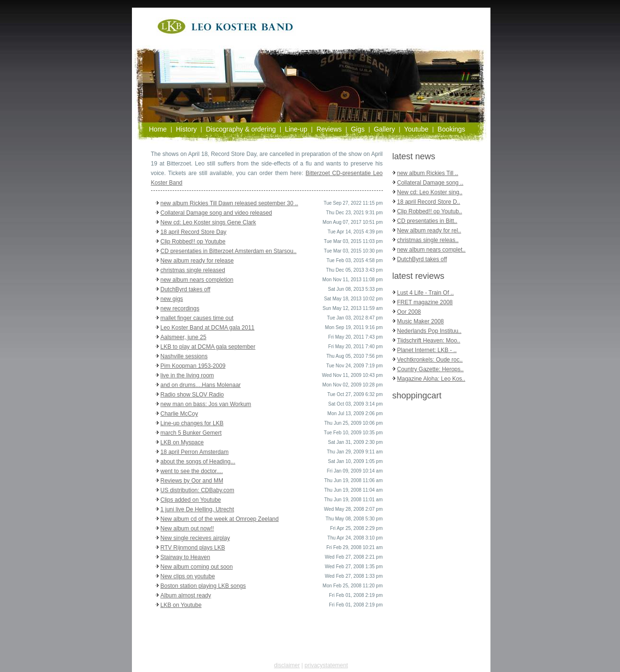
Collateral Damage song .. (430, 183)
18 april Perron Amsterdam (195, 452)
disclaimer (287, 665)
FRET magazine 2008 (425, 302)
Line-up (296, 129)
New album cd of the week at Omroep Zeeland (220, 519)
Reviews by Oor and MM (192, 481)
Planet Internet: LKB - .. (427, 350)
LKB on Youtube (181, 605)
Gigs (358, 129)
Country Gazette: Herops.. (430, 369)
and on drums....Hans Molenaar (201, 385)
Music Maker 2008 (421, 321)
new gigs (172, 299)
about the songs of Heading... (198, 462)
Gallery (384, 129)
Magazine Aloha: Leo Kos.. (431, 379)
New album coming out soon (197, 567)
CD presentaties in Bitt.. (427, 221)
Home (158, 129)
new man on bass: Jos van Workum (206, 404)
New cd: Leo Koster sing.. (430, 192)
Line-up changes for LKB (192, 423)
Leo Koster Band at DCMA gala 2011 (208, 328)
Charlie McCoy (179, 414)
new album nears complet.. (431, 250)
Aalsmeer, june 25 (184, 337)
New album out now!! (187, 529)
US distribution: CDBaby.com (198, 490)
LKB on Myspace (182, 442)
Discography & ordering (241, 129)
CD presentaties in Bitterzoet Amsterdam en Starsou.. (229, 251)
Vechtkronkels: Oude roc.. (430, 360)
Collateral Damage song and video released (216, 213)
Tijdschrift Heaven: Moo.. (429, 341)
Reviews (329, 129)
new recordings (180, 308)
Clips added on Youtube (191, 500)
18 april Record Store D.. (429, 202)
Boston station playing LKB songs (203, 586)
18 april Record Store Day (194, 232)
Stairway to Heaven (185, 557)
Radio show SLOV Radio (192, 395)
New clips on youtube (188, 576)
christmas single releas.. (428, 240)
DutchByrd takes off (186, 289)
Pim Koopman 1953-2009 (193, 366)
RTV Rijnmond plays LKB (193, 548)
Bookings (451, 129)
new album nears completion (197, 280)
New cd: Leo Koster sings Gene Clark (208, 222)
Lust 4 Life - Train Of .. (426, 293)
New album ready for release (197, 261)
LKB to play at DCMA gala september (208, 347)
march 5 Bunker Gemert (191, 433)
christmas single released (193, 270)
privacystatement (326, 665)
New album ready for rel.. (429, 231)
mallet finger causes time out (197, 318)
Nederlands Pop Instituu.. (430, 331)
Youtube (416, 129)
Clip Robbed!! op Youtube (193, 242)
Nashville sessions (184, 356)
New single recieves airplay (195, 538)
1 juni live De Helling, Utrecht (197, 509)
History (186, 129)
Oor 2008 (409, 312)
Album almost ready (186, 595)
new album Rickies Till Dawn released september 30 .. (229, 203)
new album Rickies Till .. (428, 173)
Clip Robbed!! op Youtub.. (430, 211)
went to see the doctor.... (192, 471)
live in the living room (187, 375)
